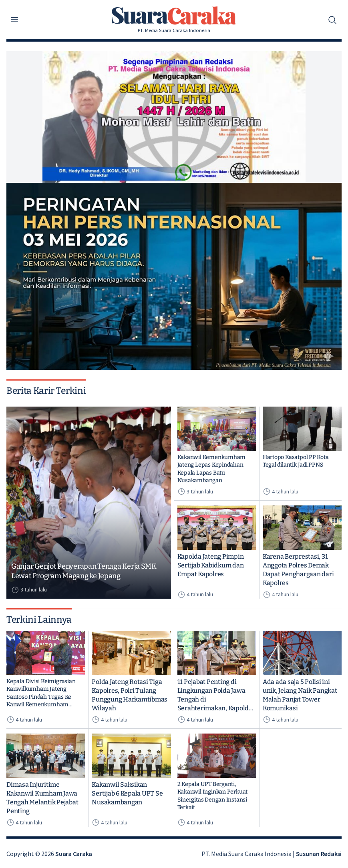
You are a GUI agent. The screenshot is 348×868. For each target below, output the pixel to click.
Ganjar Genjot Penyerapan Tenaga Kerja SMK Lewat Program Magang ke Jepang (84, 571)
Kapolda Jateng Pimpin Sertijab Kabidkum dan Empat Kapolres (211, 565)
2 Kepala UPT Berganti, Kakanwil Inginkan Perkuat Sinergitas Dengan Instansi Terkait (213, 796)
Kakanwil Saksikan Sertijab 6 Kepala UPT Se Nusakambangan (127, 793)
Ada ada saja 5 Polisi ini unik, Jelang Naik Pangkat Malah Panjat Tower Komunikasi (300, 695)
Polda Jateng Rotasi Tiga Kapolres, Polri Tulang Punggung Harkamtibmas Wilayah (130, 695)
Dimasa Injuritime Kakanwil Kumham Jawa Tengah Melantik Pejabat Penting (42, 798)
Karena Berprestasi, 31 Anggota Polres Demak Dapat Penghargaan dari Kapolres (298, 570)
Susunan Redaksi (319, 854)
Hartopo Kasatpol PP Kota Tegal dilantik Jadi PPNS (296, 461)
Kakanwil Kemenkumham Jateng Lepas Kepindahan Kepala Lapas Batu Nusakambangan (212, 469)
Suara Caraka (74, 854)
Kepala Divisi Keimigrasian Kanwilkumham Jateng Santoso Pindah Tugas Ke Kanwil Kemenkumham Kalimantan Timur (41, 693)
